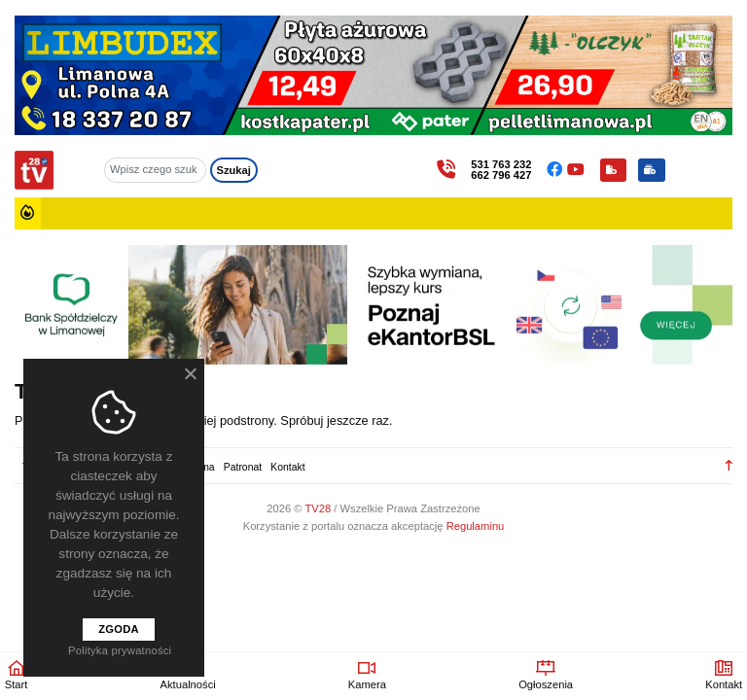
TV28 (319, 508)
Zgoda (119, 629)
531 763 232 (501, 165)
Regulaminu (476, 526)
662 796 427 (501, 175)
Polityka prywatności (120, 650)
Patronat (243, 467)
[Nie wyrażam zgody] (190, 373)
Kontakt (287, 467)
